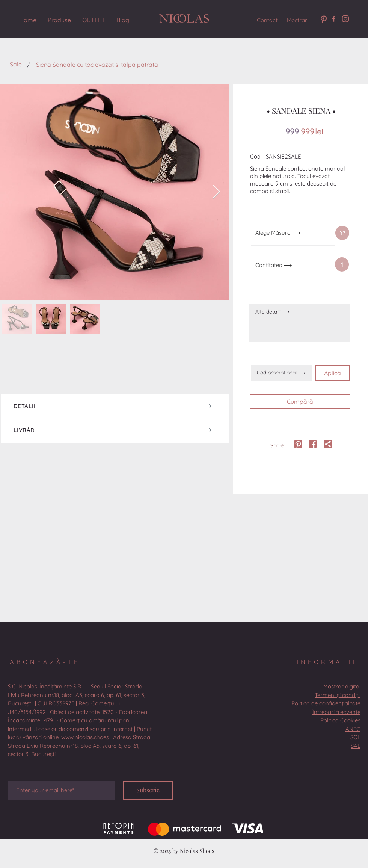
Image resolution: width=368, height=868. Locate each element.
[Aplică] (333, 373)
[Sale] (16, 64)
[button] (342, 264)
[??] (342, 233)
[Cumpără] (300, 402)
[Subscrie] (148, 790)
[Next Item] (216, 192)
